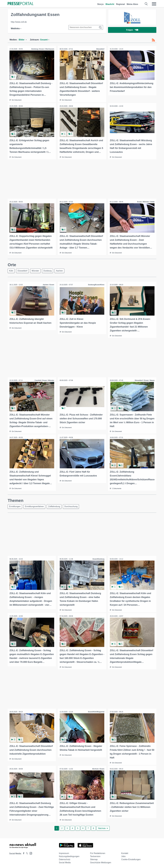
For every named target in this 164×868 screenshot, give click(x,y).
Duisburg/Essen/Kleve (96, 285)
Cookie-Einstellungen (131, 859)
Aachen (62, 270)
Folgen (132, 30)
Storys (100, 4)
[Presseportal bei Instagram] (30, 852)
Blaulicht (110, 4)
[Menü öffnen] (154, 4)
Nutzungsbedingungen (69, 856)
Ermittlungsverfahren (35, 506)
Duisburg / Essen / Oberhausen (43, 49)
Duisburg (49, 270)
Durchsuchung (73, 506)
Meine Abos (132, 4)
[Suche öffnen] (146, 4)
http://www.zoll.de (19, 22)
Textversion (95, 856)
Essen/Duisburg (98, 559)
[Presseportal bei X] (26, 853)
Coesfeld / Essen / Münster (44, 380)
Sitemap (94, 859)
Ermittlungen (15, 506)
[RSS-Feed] (153, 40)
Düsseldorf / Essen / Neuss (145, 380)
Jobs (123, 856)
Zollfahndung (55, 506)
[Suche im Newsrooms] (86, 27)
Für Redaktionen (98, 853)
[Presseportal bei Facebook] (23, 853)
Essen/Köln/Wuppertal (96, 711)
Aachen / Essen (48, 285)
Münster (37, 270)
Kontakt (125, 853)
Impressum (64, 853)
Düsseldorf (100, 49)
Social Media (65, 862)
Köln (11, 270)
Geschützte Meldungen (101, 862)
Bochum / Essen (98, 768)
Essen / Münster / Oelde (146, 202)
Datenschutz (65, 859)
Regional (120, 4)
